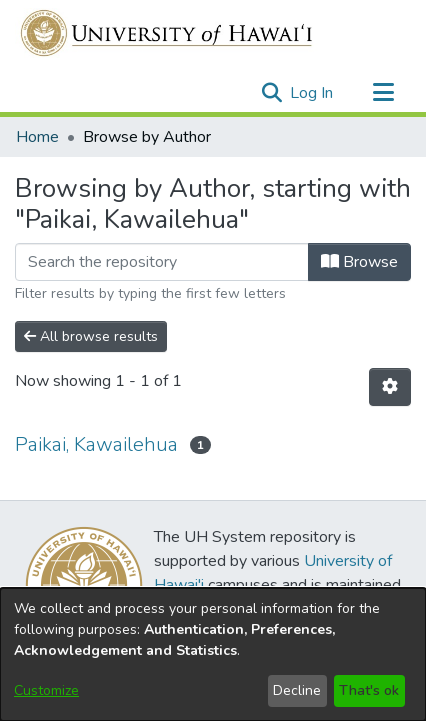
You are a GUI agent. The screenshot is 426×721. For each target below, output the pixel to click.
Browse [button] (359, 262)
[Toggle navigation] (383, 93)
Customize (46, 690)
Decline (297, 690)
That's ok (369, 690)
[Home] (167, 33)
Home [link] (37, 137)
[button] (271, 93)
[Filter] (162, 262)
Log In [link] (312, 93)
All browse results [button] (91, 336)
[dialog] (213, 654)
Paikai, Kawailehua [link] (96, 444)
